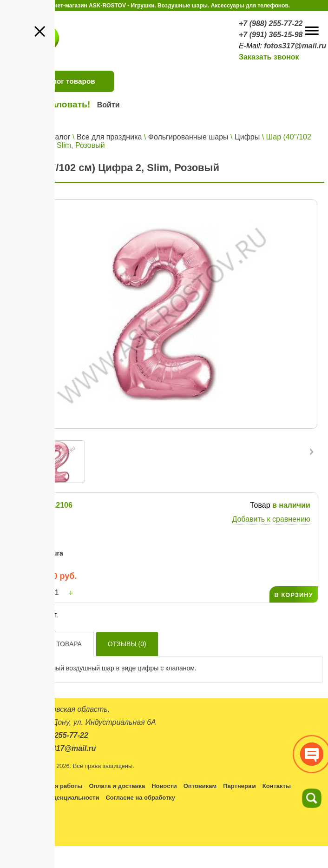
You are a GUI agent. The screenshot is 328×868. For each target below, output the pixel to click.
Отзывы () (127, 644)
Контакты (277, 786)
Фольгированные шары (188, 137)
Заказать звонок (269, 57)
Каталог (57, 137)
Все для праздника (109, 137)
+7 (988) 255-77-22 (271, 23)
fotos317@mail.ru (295, 46)
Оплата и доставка (117, 786)
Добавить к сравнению (271, 519)
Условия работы (58, 786)
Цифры (247, 137)
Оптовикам (200, 786)
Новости (164, 786)
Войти (108, 105)
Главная (23, 137)
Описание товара (50, 644)
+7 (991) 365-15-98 (271, 35)
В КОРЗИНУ (293, 595)
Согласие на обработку (140, 798)
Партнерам (239, 786)
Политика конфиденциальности (51, 798)
